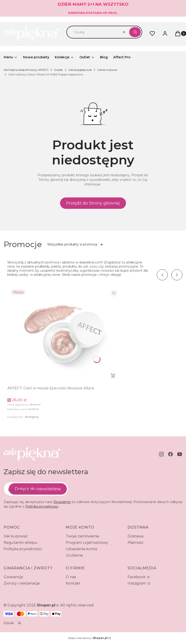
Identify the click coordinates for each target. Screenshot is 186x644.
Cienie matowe (107, 70)
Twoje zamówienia (82, 536)
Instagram (137, 583)
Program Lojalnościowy (87, 543)
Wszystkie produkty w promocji (75, 244)
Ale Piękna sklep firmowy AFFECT (26, 70)
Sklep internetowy (88, 638)
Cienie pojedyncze (80, 70)
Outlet (58, 70)
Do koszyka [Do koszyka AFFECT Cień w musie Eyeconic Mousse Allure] (113, 376)
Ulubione (74, 555)
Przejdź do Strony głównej (93, 203)
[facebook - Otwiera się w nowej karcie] (170, 454)
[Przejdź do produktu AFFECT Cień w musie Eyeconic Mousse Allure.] (64, 335)
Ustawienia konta (81, 549)
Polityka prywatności (23, 549)
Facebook (137, 577)
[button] (135, 32)
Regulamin (62, 502)
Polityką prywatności (42, 506)
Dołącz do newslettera (38, 489)
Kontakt (73, 583)
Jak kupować (16, 536)
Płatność (136, 543)
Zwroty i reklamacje (22, 583)
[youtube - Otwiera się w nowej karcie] (180, 454)
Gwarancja (13, 577)
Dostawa (135, 536)
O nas (71, 577)
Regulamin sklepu (21, 543)
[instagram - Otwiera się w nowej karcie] (161, 454)
